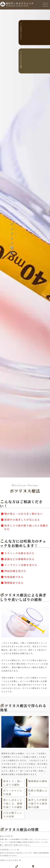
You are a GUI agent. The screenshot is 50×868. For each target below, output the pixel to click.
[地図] (33, 866)
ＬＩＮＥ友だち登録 (46, 60)
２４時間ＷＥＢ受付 (46, 31)
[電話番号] (17, 866)
